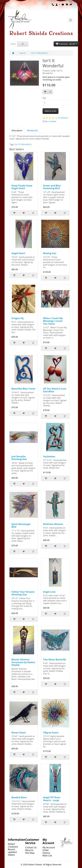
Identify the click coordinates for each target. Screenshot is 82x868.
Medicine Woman (53, 524)
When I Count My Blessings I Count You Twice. (53, 321)
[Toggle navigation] (71, 20)
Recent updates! (12, 851)
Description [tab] (17, 130)
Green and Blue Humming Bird (52, 187)
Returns (29, 850)
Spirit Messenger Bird (21, 525)
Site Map (30, 853)
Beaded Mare (19, 797)
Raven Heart (19, 733)
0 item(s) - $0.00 (65, 44)
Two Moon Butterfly (54, 659)
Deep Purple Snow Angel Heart (22, 187)
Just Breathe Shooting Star (19, 458)
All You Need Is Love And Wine (55, 390)
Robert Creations (13, 845)
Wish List (47, 856)
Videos (11, 855)
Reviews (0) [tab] (32, 130)
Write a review (49, 121)
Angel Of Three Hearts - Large (52, 799)
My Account (49, 847)
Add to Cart (51, 111)
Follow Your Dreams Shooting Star (23, 593)
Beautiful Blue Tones (23, 389)
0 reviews (63, 118)
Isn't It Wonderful (39, 53)
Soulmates (49, 456)
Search (23, 53)
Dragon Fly (18, 318)
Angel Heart (18, 253)
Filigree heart (51, 733)
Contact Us (31, 847)
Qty (44, 98)
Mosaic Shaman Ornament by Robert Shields (23, 662)
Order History (46, 851)
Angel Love (49, 592)
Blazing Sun (50, 253)
